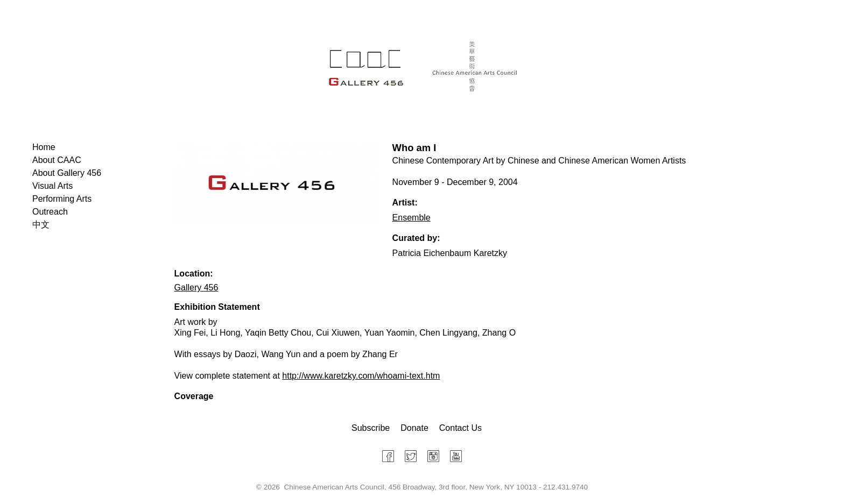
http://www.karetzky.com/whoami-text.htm (361, 376)
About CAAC (57, 160)
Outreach (50, 212)
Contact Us (460, 428)
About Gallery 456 (67, 173)
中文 (41, 225)
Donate (414, 428)
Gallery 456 (196, 288)
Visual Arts (52, 186)
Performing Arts (62, 199)
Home (44, 147)
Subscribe (371, 428)
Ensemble (412, 218)
